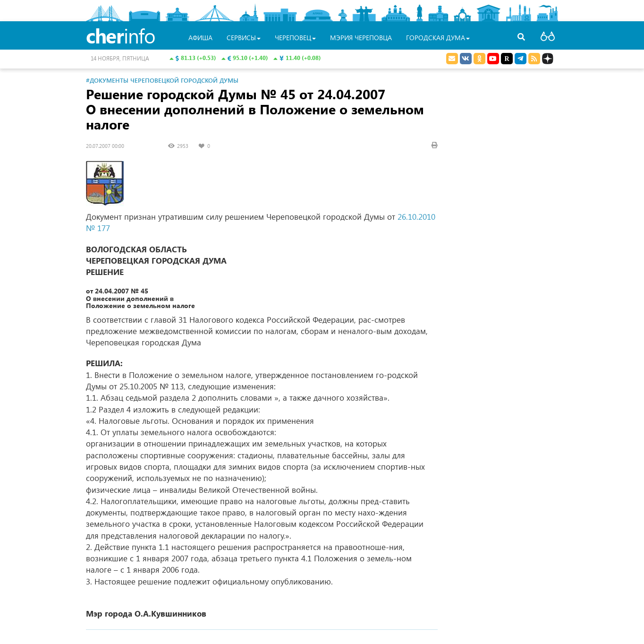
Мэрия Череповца (361, 38)
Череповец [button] (295, 38)
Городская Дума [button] (438, 38)
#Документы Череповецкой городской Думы (162, 80)
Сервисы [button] (244, 38)
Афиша (200, 38)
